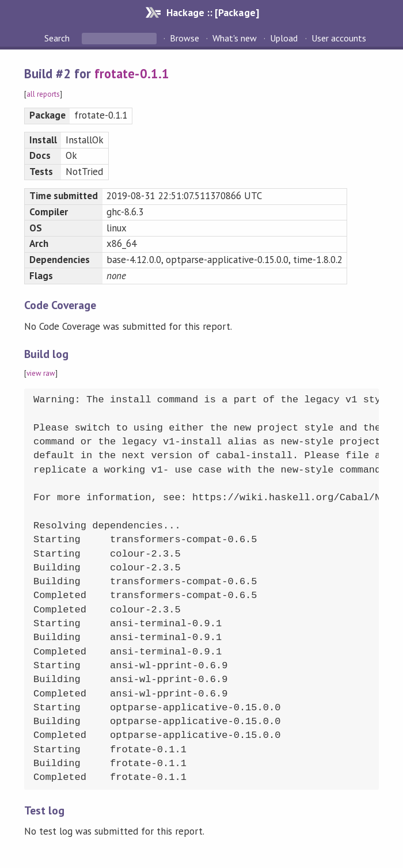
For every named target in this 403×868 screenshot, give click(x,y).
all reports (43, 94)
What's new (235, 38)
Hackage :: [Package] (212, 12)
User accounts (339, 38)
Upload (284, 38)
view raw (41, 373)
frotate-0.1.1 (132, 73)
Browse (185, 38)
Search (58, 38)
